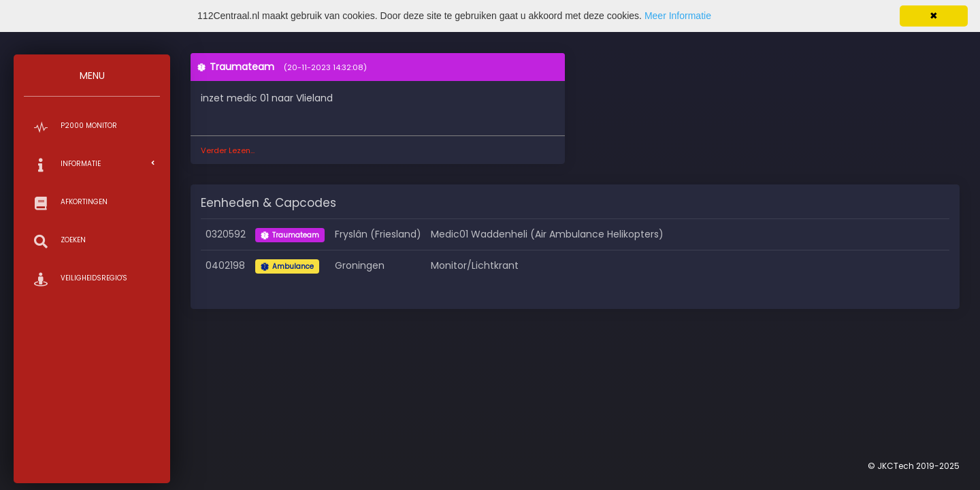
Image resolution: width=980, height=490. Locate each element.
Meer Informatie (678, 16)
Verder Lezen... (228, 150)
